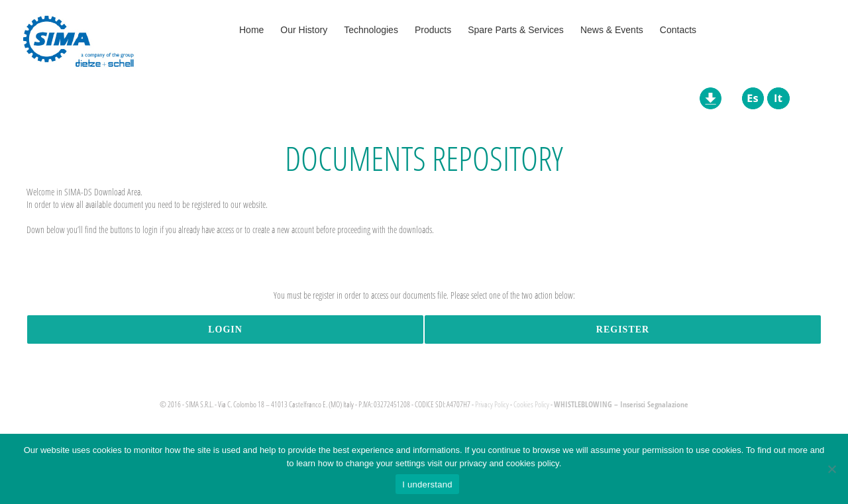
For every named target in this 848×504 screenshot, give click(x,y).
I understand (427, 484)
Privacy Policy (492, 404)
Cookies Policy (531, 404)
